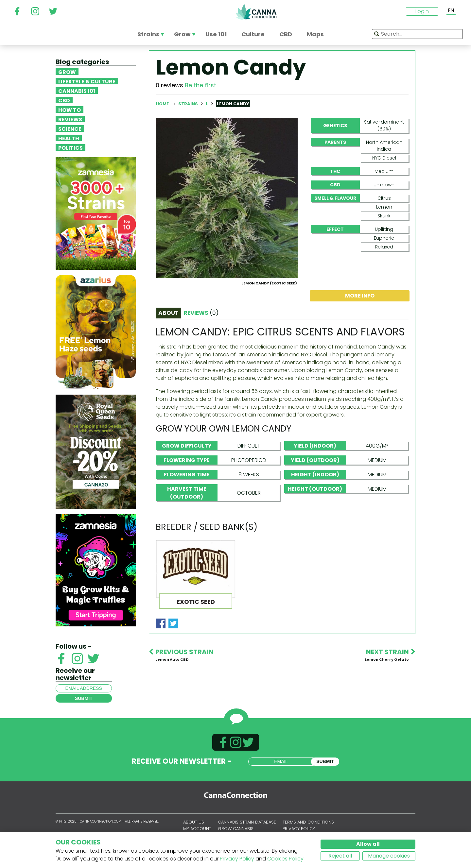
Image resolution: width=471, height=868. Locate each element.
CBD (64, 100)
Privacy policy (299, 831)
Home (162, 104)
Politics (70, 147)
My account (197, 831)
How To (70, 110)
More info (360, 327)
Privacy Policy (237, 859)
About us (194, 825)
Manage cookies (389, 856)
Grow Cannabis (236, 831)
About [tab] (168, 344)
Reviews (70, 119)
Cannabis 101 (77, 91)
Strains (189, 104)
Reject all (340, 856)
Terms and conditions (308, 825)
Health (69, 138)
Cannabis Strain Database (247, 825)
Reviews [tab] (201, 344)
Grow (67, 72)
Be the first (201, 85)
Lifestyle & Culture (87, 81)
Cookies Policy (285, 859)
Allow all (368, 844)
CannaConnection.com (256, 12)
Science (70, 128)
